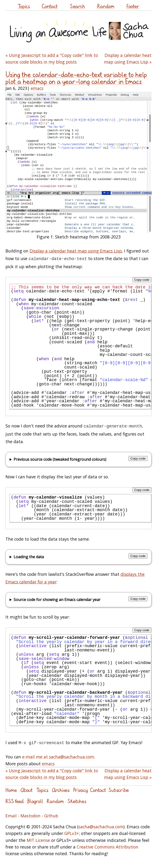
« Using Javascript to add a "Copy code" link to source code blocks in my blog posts (52, 58)
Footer (133, 6)
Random (106, 6)
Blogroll (35, 801)
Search (77, 6)
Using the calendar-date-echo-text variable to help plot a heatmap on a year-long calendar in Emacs (76, 78)
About (27, 790)
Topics (24, 6)
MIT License (38, 840)
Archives (61, 790)
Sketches (77, 801)
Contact (50, 6)
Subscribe (119, 790)
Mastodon (30, 816)
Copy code (142, 280)
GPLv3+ (72, 833)
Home (11, 790)
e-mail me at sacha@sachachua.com (58, 757)
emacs (37, 88)
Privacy (80, 790)
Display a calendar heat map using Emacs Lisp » (128, 58)
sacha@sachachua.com (101, 827)
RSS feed (15, 801)
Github (51, 816)
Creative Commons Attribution (108, 847)
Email (11, 816)
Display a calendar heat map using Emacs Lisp (76, 251)
